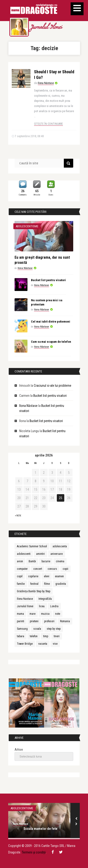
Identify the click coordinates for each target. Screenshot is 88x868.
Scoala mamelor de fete (40, 829)
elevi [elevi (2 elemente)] (47, 576)
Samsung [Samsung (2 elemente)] (22, 629)
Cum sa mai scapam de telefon (51, 342)
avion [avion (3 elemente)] (20, 561)
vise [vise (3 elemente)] (55, 644)
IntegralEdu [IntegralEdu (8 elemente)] (45, 599)
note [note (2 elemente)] (58, 614)
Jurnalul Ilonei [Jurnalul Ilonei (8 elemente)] (25, 606)
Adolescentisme (27, 226)
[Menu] (77, 9)
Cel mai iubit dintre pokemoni (51, 322)
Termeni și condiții (34, 852)
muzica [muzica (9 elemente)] (45, 614)
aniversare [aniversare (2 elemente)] (57, 554)
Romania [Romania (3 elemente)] (65, 621)
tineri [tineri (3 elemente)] (57, 636)
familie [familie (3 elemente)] (21, 584)
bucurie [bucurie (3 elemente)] (46, 561)
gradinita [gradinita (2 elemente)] (61, 584)
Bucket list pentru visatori (48, 280)
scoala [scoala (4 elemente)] (37, 629)
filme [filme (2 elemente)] (47, 584)
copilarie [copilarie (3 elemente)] (33, 576)
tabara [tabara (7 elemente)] (21, 636)
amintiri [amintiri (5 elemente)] (40, 554)
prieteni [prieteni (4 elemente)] (34, 621)
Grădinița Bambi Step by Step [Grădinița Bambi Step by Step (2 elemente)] (34, 591)
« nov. (18, 516)
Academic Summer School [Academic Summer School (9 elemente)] (32, 546)
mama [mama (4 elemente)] (20, 614)
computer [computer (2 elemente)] (22, 569)
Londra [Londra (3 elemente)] (54, 606)
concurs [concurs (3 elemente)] (52, 569)
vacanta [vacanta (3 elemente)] (43, 644)
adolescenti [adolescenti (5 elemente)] (24, 554)
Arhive (19, 750)
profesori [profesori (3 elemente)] (49, 621)
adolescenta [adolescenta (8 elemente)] (60, 546)
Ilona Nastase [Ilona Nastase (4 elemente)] (25, 599)
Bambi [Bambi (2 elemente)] (32, 561)
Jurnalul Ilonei (46, 28)
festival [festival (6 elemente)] (34, 584)
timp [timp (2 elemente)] (46, 636)
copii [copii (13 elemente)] (65, 569)
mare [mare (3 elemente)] (33, 614)
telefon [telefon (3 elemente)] (34, 636)
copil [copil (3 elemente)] (20, 576)
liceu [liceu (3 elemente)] (42, 606)
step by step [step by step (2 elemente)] (54, 629)
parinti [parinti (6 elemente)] (21, 621)
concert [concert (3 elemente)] (38, 569)
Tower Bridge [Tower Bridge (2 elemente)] (25, 644)
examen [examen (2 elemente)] (59, 576)
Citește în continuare (48, 124)
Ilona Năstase (46, 83)
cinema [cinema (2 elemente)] (60, 561)
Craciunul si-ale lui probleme (53, 386)
